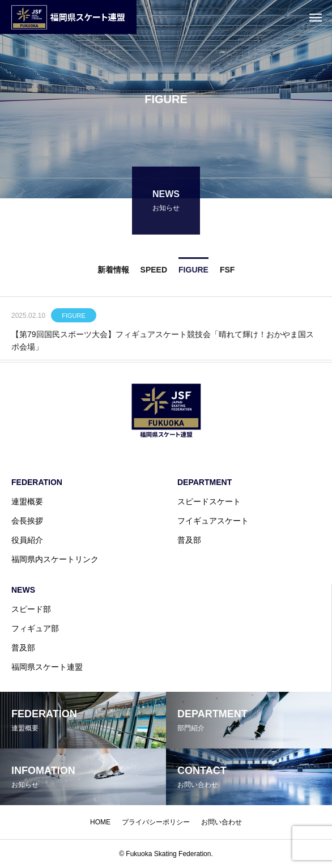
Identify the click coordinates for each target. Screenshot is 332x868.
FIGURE (74, 317)
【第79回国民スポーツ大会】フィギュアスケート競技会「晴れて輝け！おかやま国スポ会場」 (163, 342)
